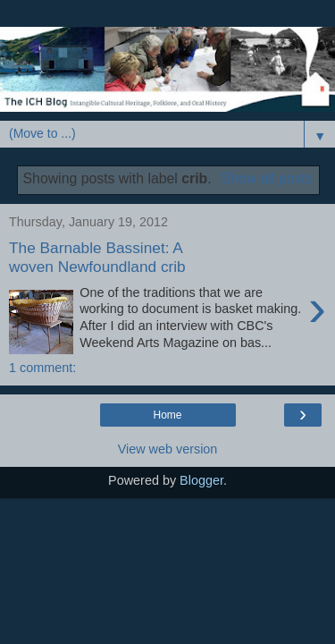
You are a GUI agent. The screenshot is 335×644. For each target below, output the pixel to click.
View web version (168, 449)
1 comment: (42, 368)
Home (167, 415)
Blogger (201, 480)
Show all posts (266, 178)
